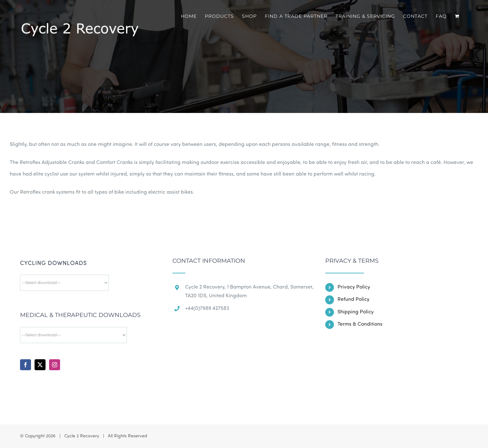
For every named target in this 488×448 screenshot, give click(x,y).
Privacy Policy (354, 287)
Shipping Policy (356, 312)
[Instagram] (55, 365)
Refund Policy (353, 300)
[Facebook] (26, 365)
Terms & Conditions (360, 324)
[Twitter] (40, 365)
